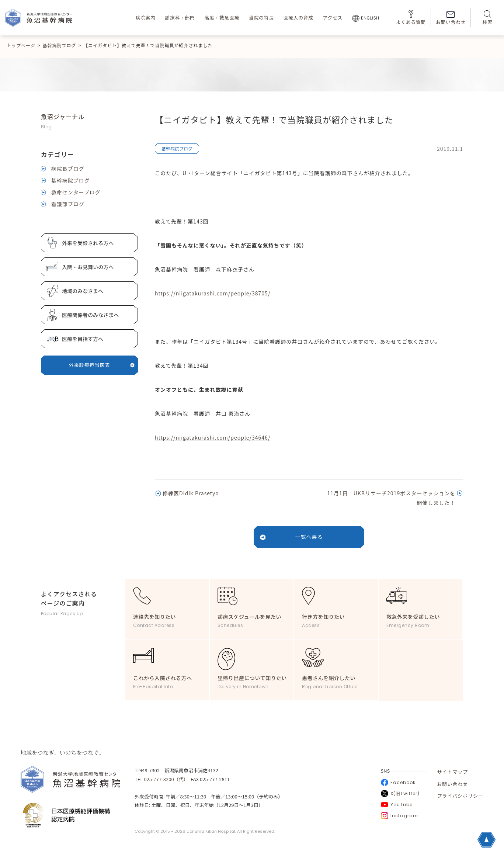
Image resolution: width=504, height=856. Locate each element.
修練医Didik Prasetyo (191, 493)
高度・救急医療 (222, 18)
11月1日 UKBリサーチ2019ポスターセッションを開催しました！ (391, 498)
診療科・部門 (180, 18)
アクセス (332, 18)
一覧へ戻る (309, 537)
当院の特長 (261, 18)
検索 (487, 18)
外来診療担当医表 (102, 365)
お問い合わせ (451, 18)
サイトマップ (452, 772)
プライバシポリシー (460, 796)
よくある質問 (411, 18)
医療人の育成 (298, 18)
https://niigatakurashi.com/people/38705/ (213, 293)
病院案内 (145, 18)
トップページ (21, 45)
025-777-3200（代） (165, 779)
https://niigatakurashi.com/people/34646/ (213, 437)
